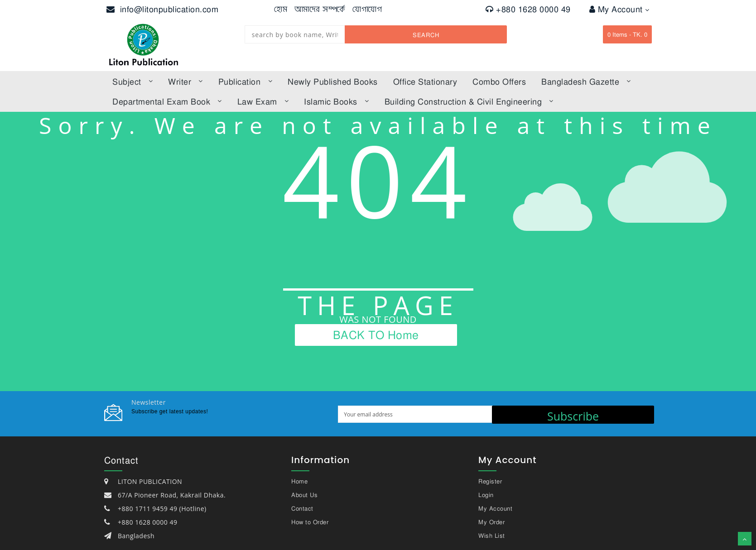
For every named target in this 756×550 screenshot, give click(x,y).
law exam (263, 101)
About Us (304, 495)
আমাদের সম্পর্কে (320, 9)
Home (299, 481)
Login (486, 495)
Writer (185, 81)
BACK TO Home (376, 335)
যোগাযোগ (367, 9)
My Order (491, 522)
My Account (619, 9)
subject (132, 81)
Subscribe (573, 416)
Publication (245, 81)
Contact (302, 508)
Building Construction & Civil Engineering (469, 101)
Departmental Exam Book (167, 101)
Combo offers (499, 81)
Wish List (492, 536)
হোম (281, 9)
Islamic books (336, 101)
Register (490, 481)
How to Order (310, 522)
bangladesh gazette (586, 81)
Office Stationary (425, 81)
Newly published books (333, 81)
